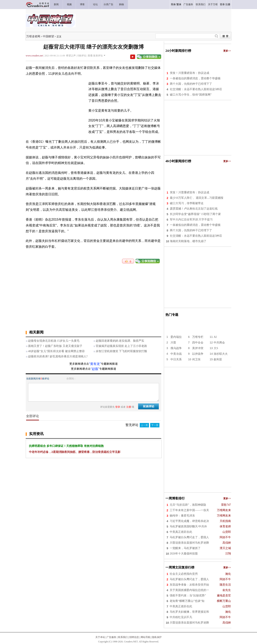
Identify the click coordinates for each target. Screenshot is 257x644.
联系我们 (123, 637)
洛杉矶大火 (221, 354)
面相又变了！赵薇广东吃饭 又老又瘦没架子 (55, 346)
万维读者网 (33, 36)
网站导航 (146, 637)
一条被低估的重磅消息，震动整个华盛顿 (195, 78)
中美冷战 (176, 354)
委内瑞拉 (176, 337)
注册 (228, 4)
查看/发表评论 (95, 56)
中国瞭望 (48, 36)
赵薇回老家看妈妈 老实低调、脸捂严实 (120, 341)
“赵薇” (95, 369)
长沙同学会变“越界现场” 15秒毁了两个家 (195, 214)
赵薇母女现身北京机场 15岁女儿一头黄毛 (54, 341)
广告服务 (111, 637)
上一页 (144, 425)
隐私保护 (157, 637)
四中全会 (198, 343)
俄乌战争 (176, 348)
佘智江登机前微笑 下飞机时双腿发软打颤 (121, 351)
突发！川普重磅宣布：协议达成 (190, 73)
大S (216, 348)
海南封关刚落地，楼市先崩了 (188, 241)
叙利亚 (218, 359)
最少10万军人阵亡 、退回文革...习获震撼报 (197, 198)
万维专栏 (198, 337)
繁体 (179, 4)
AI (215, 337)
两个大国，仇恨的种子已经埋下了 (191, 84)
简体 (173, 4)
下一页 (155, 425)
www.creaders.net (34, 56)
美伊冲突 (198, 348)
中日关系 (176, 359)
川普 (173, 343)
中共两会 (219, 343)
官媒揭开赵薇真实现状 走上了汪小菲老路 (121, 346)
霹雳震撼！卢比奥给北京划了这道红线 (194, 209)
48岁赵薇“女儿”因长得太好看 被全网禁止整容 (56, 351)
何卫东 (196, 359)
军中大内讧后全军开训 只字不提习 (191, 220)
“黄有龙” (95, 364)
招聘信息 (134, 637)
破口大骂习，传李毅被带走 (187, 203)
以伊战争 (198, 354)
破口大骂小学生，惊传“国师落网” (191, 95)
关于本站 (100, 637)
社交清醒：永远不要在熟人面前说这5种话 (196, 89)
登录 (222, 4)
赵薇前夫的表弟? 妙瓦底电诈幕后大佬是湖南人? (58, 356)
